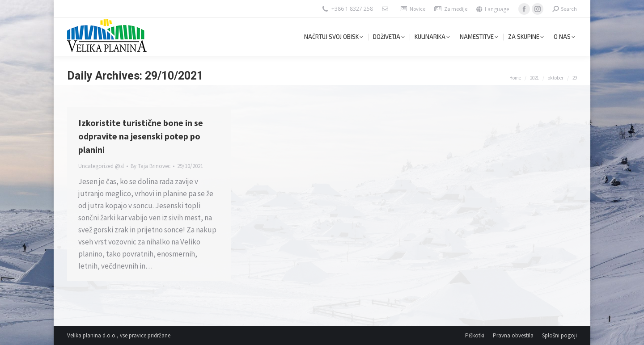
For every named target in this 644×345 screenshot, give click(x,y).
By (150, 166)
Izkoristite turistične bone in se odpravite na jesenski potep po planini (141, 136)
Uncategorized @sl (101, 166)
